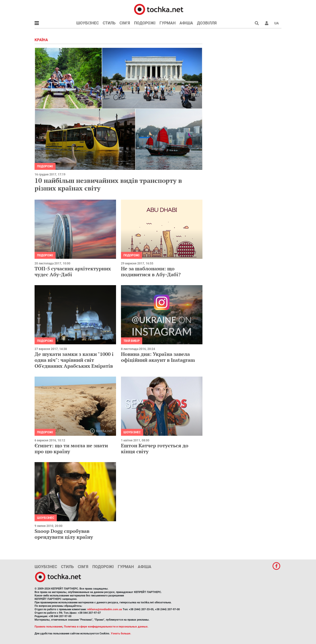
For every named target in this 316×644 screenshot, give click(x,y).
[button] (267, 23)
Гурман (168, 23)
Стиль (109, 23)
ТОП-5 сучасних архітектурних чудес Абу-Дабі (73, 271)
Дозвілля (207, 23)
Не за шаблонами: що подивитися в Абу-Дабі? (151, 271)
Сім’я (125, 23)
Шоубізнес (88, 23)
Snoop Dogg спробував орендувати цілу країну (64, 534)
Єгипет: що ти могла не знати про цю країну (71, 448)
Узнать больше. (121, 634)
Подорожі (145, 23)
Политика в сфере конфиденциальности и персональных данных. (106, 627)
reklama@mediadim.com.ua (105, 609)
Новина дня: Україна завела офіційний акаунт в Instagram (158, 357)
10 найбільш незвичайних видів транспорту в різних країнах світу (108, 184)
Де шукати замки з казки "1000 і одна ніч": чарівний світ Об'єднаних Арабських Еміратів (74, 360)
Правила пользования (49, 627)
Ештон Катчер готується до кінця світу (155, 448)
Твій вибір (132, 341)
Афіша (186, 23)
